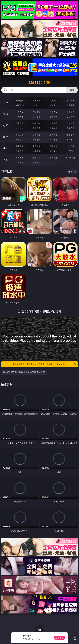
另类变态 (70, 128)
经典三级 (37, 128)
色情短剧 (37, 162)
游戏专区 (70, 100)
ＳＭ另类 (70, 117)
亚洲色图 (37, 135)
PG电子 (20, 100)
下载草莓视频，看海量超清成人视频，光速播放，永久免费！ (44, 364)
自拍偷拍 (37, 112)
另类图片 (70, 140)
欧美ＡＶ (53, 112)
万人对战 (53, 100)
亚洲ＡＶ (20, 112)
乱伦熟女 (53, 128)
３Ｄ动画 (70, 112)
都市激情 (20, 146)
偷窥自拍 (20, 135)
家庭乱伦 (37, 146)
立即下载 (59, 638)
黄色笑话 (53, 151)
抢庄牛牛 (70, 105)
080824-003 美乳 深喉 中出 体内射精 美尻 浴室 (24, 372)
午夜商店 (37, 158)
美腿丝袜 (20, 140)
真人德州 (37, 100)
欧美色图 (53, 135)
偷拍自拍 (37, 123)
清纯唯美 (37, 140)
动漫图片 (70, 135)
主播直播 (53, 117)
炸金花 (37, 105)
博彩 (6, 103)
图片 (6, 137)
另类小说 (37, 151)
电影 (6, 125)
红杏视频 (20, 162)
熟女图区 (53, 140)
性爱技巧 (70, 151)
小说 (6, 148)
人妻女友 (53, 146)
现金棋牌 (53, 105)
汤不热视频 (70, 158)
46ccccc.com (39, 83)
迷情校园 (20, 151)
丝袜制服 (37, 117)
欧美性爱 (70, 123)
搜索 (72, 90)
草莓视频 (53, 158)
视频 (6, 114)
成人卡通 (53, 123)
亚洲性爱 (20, 123)
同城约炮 (20, 158)
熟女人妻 (20, 117)
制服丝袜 (20, 128)
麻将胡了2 (20, 105)
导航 (6, 160)
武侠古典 (70, 146)
